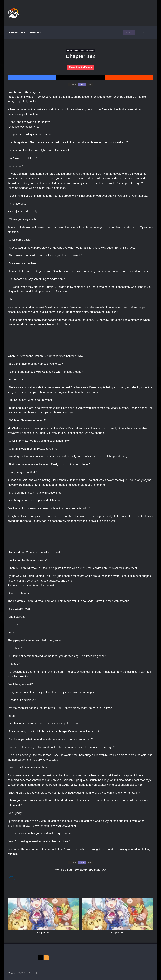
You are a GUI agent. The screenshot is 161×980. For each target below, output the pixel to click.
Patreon (129, 33)
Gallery (24, 32)
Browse (13, 32)
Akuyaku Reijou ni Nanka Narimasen (80, 50)
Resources (35, 32)
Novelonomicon (45, 973)
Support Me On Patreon (81, 67)
